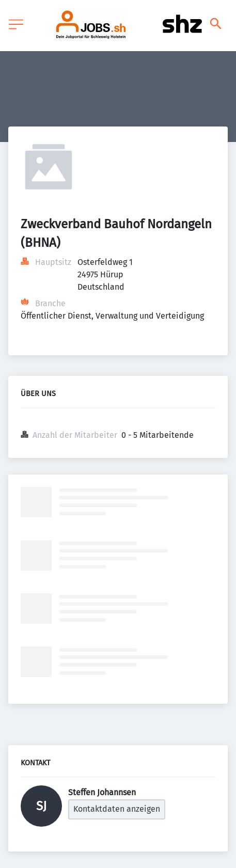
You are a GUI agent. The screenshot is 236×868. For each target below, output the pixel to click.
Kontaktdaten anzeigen (117, 809)
